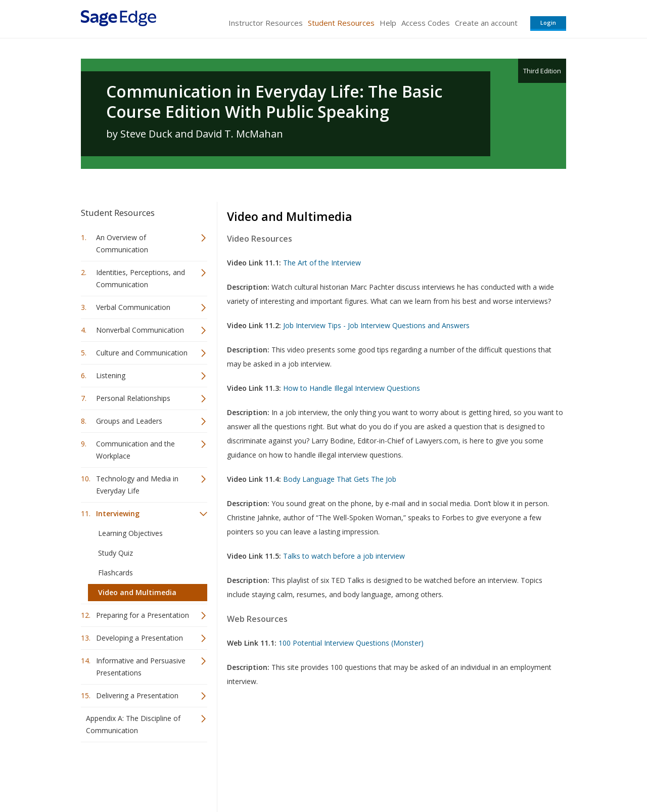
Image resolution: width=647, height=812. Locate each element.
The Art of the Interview (322, 263)
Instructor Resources (266, 23)
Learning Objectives (130, 533)
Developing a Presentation (140, 638)
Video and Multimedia (137, 592)
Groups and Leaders (129, 421)
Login (548, 22)
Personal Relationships (133, 398)
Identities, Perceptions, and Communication (141, 278)
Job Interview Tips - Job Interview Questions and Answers (376, 325)
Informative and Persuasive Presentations (141, 667)
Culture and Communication (142, 353)
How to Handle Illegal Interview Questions (352, 388)
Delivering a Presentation (137, 695)
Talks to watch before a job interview (344, 556)
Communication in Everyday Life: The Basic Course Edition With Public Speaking (274, 102)
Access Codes (426, 23)
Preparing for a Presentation (143, 615)
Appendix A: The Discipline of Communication (133, 724)
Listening (111, 375)
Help (388, 23)
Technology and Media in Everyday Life (137, 485)
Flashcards (115, 573)
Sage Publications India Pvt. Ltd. (227, 774)
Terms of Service (381, 774)
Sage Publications (138, 774)
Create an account (486, 23)
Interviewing (118, 513)
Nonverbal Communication (140, 330)
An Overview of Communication (122, 243)
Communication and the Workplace (135, 450)
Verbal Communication (133, 307)
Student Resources (341, 23)
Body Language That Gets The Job (340, 479)
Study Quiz (115, 553)
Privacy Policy (499, 774)
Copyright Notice (443, 774)
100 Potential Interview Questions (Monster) (351, 643)
